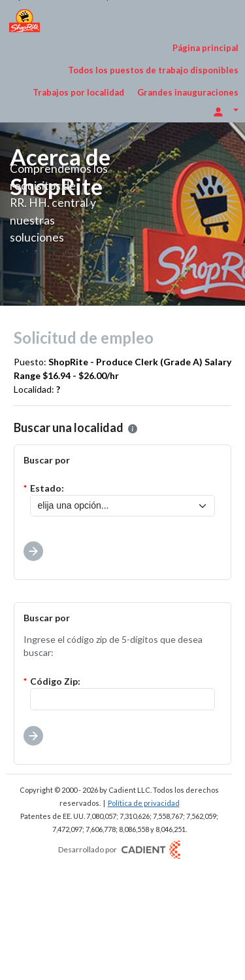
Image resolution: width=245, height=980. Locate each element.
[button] (133, 429)
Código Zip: (55, 681)
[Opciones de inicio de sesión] (225, 110)
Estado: (47, 488)
